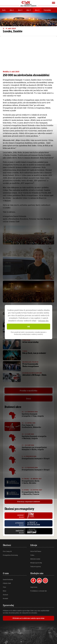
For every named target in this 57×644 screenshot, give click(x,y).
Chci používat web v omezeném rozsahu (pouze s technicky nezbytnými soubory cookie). (29, 333)
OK (29, 327)
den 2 (20, 10)
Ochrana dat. (44, 321)
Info (4, 10)
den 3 (29, 10)
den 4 (37, 10)
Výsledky (47, 10)
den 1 (12, 10)
